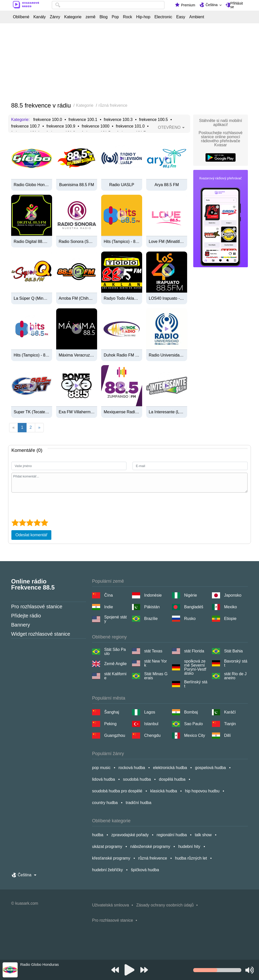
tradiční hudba (138, 803)
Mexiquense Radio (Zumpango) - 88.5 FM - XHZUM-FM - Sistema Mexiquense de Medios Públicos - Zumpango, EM (122, 412)
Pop (115, 17)
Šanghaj (112, 712)
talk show (203, 835)
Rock (127, 17)
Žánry (55, 17)
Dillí (228, 735)
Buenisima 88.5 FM (77, 185)
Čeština (212, 5)
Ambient (197, 17)
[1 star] (15, 523)
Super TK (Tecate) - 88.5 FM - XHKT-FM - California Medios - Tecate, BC (32, 412)
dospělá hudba (172, 779)
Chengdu (152, 735)
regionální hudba (172, 835)
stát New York (156, 663)
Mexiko (231, 607)
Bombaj (191, 712)
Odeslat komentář (31, 535)
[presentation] (50, 505)
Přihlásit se (236, 5)
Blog (103, 17)
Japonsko (233, 595)
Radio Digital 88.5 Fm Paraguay (32, 242)
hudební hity (189, 847)
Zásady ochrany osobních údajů (165, 905)
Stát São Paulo (115, 652)
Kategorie (73, 17)
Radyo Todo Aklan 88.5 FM (122, 298)
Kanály (40, 17)
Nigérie (191, 595)
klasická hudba (164, 791)
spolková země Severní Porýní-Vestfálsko (195, 667)
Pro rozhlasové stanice (37, 607)
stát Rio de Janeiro (235, 676)
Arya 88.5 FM (167, 185)
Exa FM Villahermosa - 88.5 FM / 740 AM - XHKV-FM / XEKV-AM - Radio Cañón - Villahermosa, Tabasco (77, 412)
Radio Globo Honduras (32, 185)
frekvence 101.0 (130, 126)
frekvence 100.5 (154, 120)
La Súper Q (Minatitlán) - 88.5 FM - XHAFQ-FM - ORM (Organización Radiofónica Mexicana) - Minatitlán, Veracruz (32, 298)
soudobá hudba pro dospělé (117, 791)
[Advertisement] (129, 63)
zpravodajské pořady (130, 835)
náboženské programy (150, 847)
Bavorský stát (236, 663)
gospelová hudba (210, 768)
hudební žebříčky (107, 870)
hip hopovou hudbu (202, 791)
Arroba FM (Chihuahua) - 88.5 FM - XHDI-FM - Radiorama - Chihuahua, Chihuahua (77, 298)
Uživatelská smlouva (111, 905)
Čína (109, 595)
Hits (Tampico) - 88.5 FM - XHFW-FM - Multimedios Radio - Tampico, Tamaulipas (32, 355)
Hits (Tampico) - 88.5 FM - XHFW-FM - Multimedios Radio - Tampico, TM (122, 242)
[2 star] (22, 523)
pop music (101, 768)
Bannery (21, 625)
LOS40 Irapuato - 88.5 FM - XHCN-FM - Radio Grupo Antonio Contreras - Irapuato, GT (167, 298)
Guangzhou (115, 735)
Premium (188, 5)
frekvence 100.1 (83, 120)
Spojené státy (115, 619)
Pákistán (152, 607)
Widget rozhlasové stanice (41, 634)
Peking (110, 724)
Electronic (163, 17)
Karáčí (230, 712)
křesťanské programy (111, 858)
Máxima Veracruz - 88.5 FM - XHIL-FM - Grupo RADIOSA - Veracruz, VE (77, 355)
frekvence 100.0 (48, 120)
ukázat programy (107, 847)
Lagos (150, 712)
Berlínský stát (196, 684)
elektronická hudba (170, 768)
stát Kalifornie (115, 676)
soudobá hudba (137, 779)
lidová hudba (104, 779)
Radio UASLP (122, 185)
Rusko (190, 619)
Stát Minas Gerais (156, 676)
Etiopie (230, 619)
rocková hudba (132, 768)
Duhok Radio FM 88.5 (122, 355)
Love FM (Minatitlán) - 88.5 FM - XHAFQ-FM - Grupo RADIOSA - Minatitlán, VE (167, 242)
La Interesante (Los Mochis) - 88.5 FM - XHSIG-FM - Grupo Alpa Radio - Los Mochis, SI (167, 412)
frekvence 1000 (95, 126)
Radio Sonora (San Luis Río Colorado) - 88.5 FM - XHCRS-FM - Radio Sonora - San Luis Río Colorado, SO (77, 242)
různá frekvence (153, 858)
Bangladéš (194, 607)
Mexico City (195, 735)
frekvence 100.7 (26, 126)
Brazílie (151, 619)
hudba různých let (191, 858)
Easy (181, 17)
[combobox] (108, 5)
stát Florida (194, 651)
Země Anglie (115, 664)
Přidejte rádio (26, 616)
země (90, 17)
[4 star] (37, 523)
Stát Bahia (233, 651)
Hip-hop (143, 17)
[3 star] (30, 523)
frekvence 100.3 (118, 120)
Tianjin (230, 724)
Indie (109, 607)
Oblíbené (21, 17)
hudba (98, 835)
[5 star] (44, 523)
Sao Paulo (193, 724)
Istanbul (151, 724)
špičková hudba (145, 870)
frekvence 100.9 (61, 126)
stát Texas (153, 651)
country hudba (105, 803)
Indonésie (153, 595)
